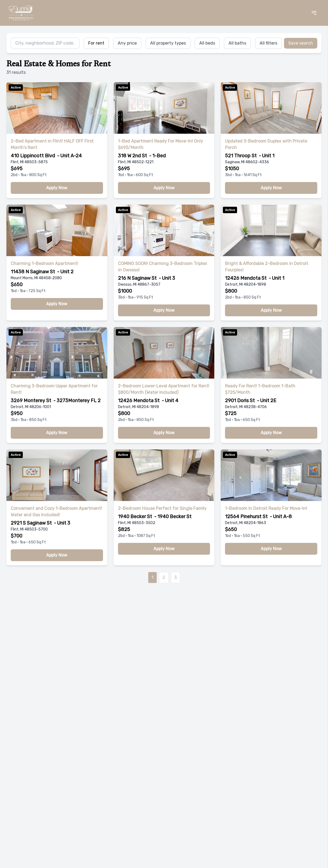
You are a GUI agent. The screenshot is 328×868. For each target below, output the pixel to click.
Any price (127, 43)
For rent (96, 43)
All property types (168, 43)
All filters (268, 43)
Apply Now (57, 188)
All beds (207, 43)
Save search (301, 43)
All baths (237, 43)
